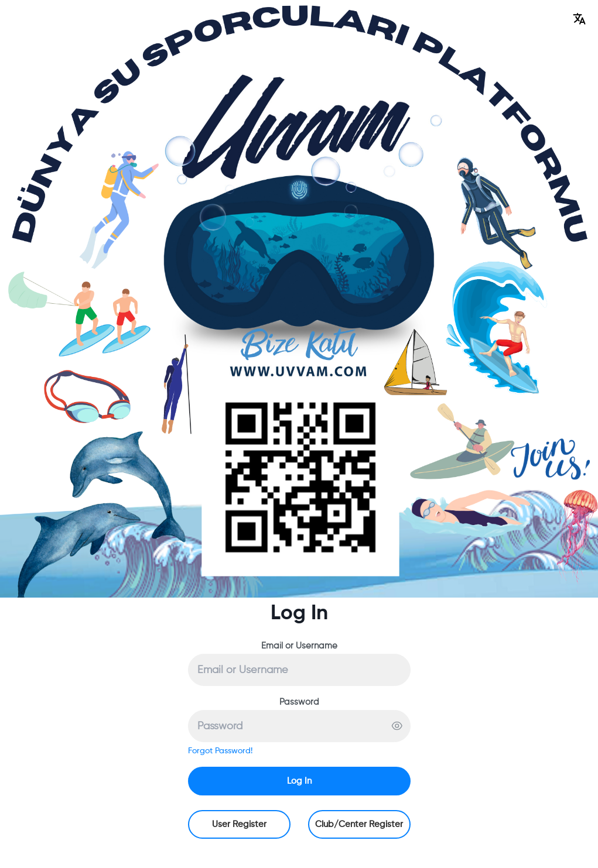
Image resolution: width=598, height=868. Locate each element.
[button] (579, 19)
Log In (299, 781)
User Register (239, 824)
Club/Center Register (359, 824)
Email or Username (299, 646)
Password (299, 702)
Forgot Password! (220, 751)
